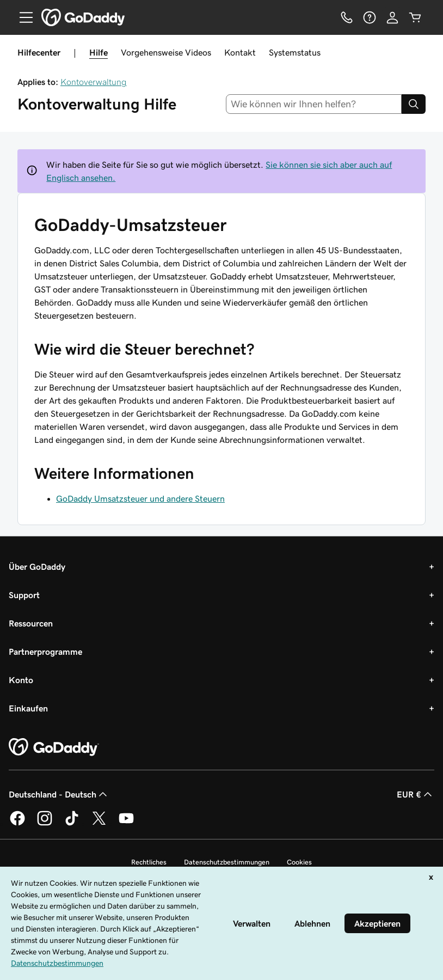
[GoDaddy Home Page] (54, 747)
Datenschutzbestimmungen (227, 862)
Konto (21, 680)
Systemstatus (295, 52)
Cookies (299, 862)
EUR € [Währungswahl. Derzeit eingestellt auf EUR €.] (416, 794)
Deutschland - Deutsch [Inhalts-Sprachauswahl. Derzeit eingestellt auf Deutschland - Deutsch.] (59, 794)
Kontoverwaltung (94, 82)
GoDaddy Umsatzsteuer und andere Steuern (140, 498)
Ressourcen (31, 623)
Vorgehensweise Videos (166, 52)
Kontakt (240, 52)
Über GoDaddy (37, 567)
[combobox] (314, 104)
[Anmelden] (392, 17)
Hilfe (99, 52)
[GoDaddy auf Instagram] (45, 824)
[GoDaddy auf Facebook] (17, 824)
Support (24, 595)
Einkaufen (28, 708)
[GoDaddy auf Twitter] (99, 824)
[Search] (414, 104)
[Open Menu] (22, 17)
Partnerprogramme (45, 652)
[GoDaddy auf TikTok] (72, 824)
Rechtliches (149, 862)
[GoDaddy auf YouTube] (126, 824)
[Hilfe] (370, 17)
